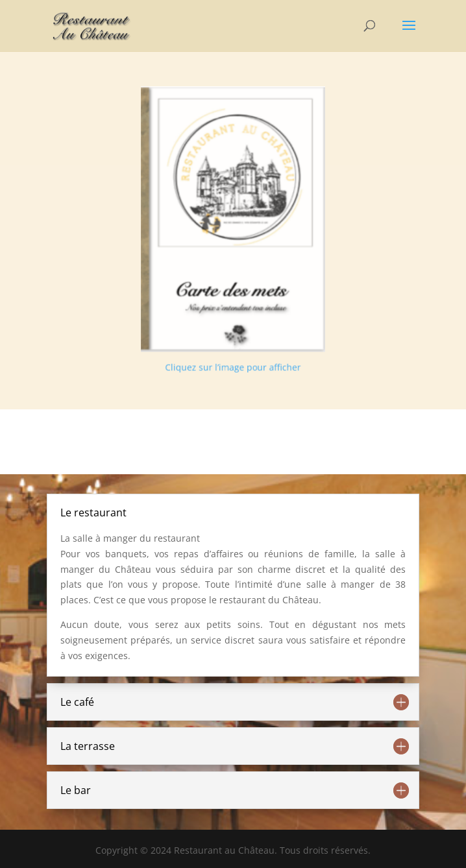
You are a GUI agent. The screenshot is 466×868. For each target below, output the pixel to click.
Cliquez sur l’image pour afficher (233, 358)
